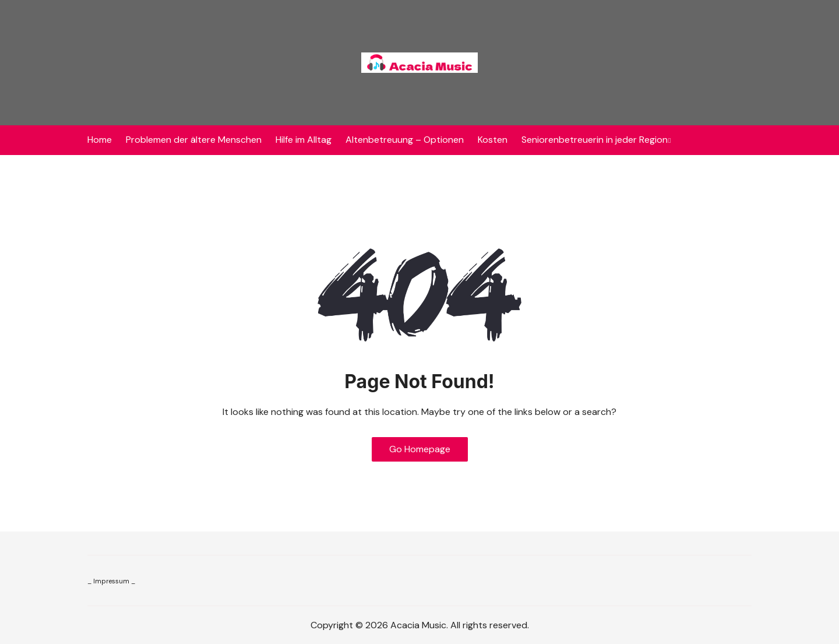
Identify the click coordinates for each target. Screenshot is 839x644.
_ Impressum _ (111, 581)
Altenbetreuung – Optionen (405, 140)
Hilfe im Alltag (304, 140)
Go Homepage (420, 449)
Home (100, 140)
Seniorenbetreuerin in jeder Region (595, 140)
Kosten (493, 140)
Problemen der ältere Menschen (194, 140)
